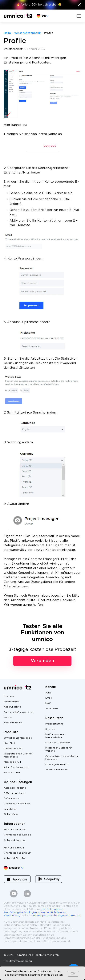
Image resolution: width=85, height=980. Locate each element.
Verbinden (42, 661)
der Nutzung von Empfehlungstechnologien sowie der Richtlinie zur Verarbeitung (35, 913)
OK (73, 974)
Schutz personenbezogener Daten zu (56, 916)
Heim (7, 33)
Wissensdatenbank (27, 33)
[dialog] (42, 973)
